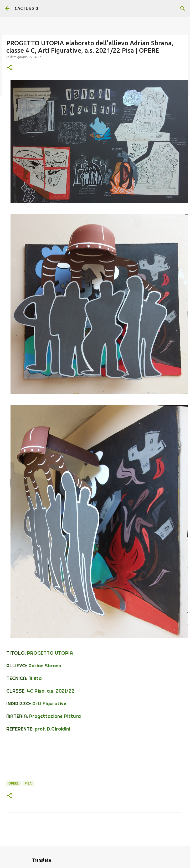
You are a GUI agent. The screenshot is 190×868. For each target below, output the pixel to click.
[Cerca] (183, 8)
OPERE (14, 783)
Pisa (28, 783)
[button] (9, 68)
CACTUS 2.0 (26, 8)
